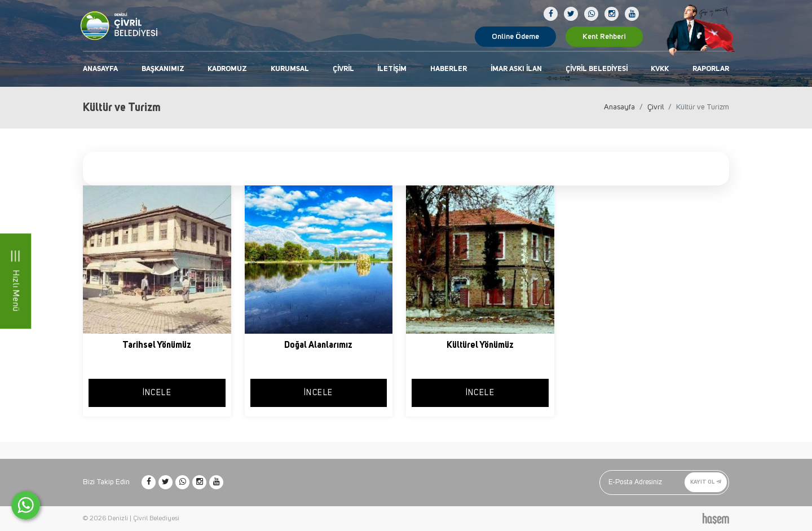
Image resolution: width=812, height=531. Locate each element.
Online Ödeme (515, 37)
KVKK (660, 69)
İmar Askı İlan (516, 69)
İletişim (392, 69)
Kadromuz (227, 69)
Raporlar (711, 69)
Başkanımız (163, 69)
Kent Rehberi (604, 37)
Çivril (343, 69)
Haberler (449, 69)
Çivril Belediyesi (597, 69)
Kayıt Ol (706, 482)
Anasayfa (100, 69)
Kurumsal (290, 69)
